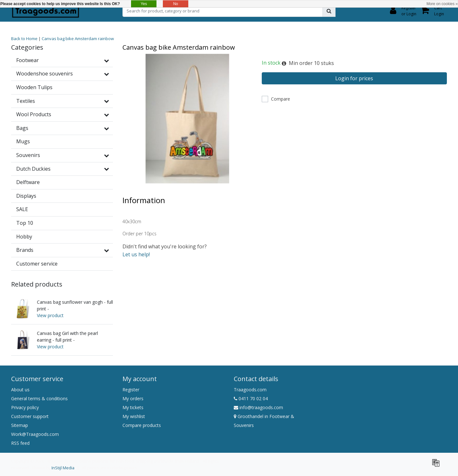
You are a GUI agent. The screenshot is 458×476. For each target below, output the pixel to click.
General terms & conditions (39, 398)
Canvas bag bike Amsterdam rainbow (78, 39)
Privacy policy (25, 407)
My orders (133, 398)
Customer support (30, 416)
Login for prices (354, 78)
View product (50, 315)
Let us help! (136, 254)
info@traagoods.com (258, 407)
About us (20, 390)
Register (131, 390)
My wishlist (134, 416)
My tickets (133, 407)
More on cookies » (442, 4)
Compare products (142, 425)
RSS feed (20, 443)
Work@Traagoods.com (35, 434)
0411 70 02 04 (251, 398)
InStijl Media (63, 468)
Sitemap (20, 425)
